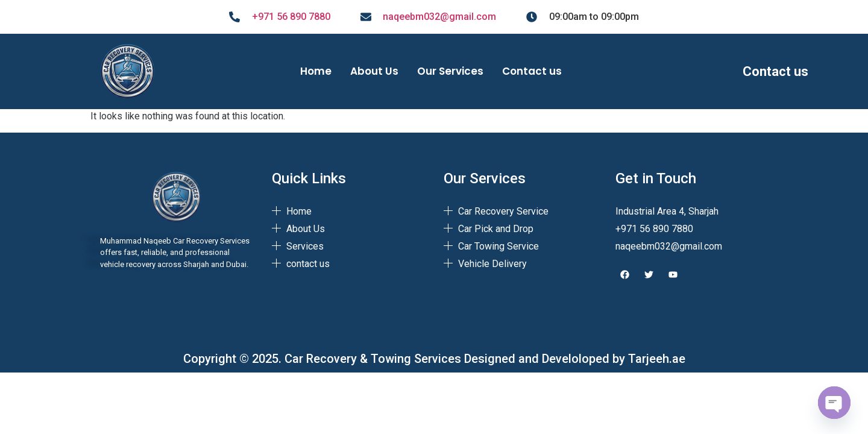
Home (316, 71)
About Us (374, 71)
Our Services (450, 71)
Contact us (532, 71)
